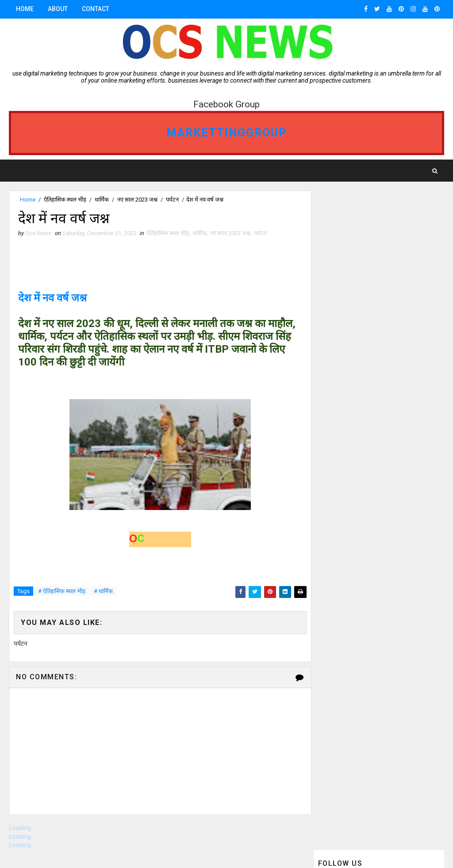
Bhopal (332, 381)
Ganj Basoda (386, 381)
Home (25, 9)
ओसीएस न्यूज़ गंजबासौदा (344, 474)
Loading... (22, 828)
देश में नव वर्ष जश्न (52, 298)
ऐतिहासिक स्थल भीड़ (65, 200)
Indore (400, 396)
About (58, 9)
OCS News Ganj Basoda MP (358, 443)
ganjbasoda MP (344, 396)
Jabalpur (335, 458)
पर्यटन (172, 200)
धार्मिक (102, 200)
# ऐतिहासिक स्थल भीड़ (62, 592)
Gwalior (404, 427)
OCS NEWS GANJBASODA (353, 412)
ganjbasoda (384, 365)
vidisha (381, 458)
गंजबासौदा (332, 365)
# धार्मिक (103, 592)
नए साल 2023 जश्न (137, 200)
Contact (96, 9)
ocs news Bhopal (346, 427)
